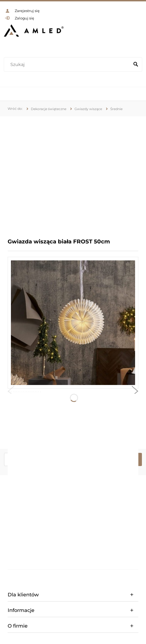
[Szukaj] (136, 65)
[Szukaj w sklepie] (68, 65)
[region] (73, 173)
